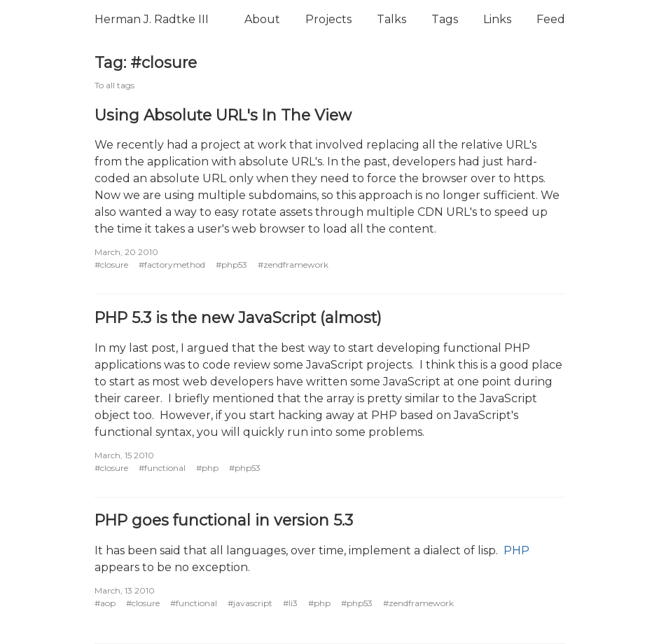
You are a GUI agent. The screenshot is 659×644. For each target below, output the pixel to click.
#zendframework (293, 265)
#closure (111, 265)
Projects (328, 19)
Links (497, 19)
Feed (551, 19)
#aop (105, 603)
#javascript (250, 603)
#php (207, 468)
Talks (391, 19)
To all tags (115, 85)
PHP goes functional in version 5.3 (224, 520)
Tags (445, 19)
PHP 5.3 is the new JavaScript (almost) (238, 317)
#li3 (290, 603)
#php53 (231, 265)
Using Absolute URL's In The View (223, 115)
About (262, 19)
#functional (162, 468)
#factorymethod (172, 265)
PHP (516, 550)
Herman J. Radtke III (152, 19)
